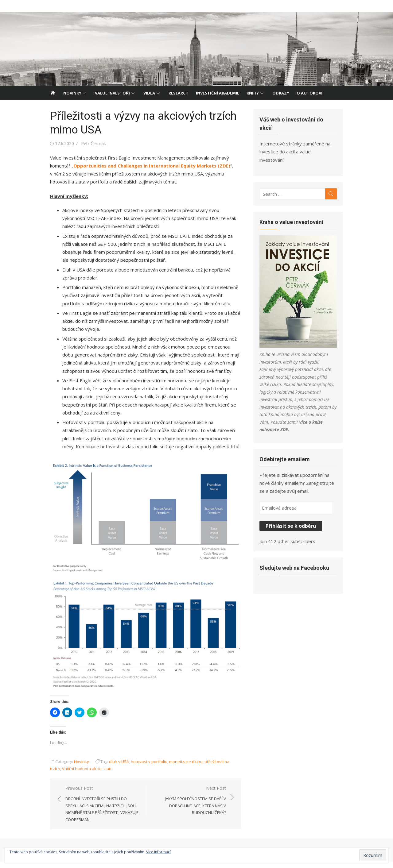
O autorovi (309, 93)
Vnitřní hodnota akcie (66, 775)
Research (179, 93)
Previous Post (100, 811)
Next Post (189, 807)
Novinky (72, 93)
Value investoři (112, 93)
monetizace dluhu (182, 768)
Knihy (253, 93)
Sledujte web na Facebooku (296, 548)
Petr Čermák (89, 143)
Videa (149, 93)
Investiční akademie (218, 93)
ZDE (322, 409)
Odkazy (281, 93)
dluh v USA (115, 768)
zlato (92, 775)
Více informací (158, 852)
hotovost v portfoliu (145, 768)
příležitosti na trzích (218, 768)
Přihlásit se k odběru (292, 506)
